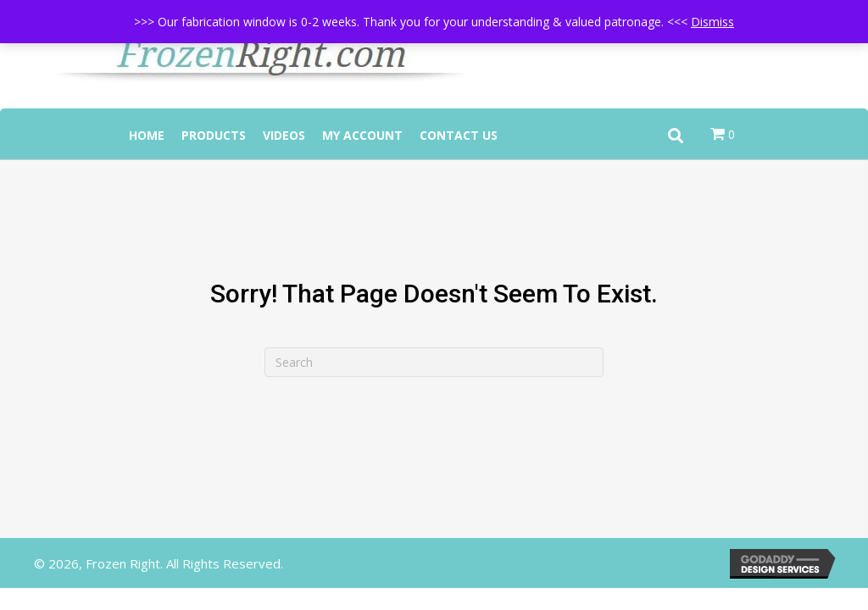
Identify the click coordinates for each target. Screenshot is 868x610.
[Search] (434, 362)
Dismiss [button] (712, 22)
